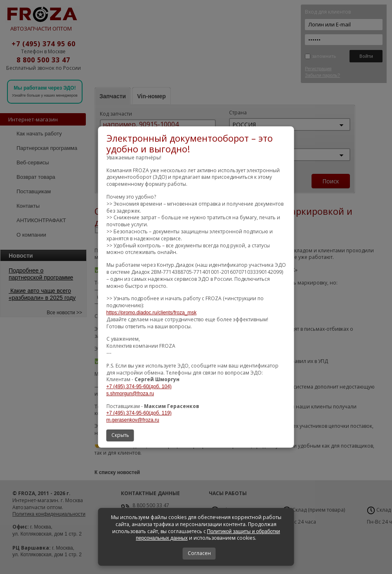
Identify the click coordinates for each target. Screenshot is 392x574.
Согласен (199, 553)
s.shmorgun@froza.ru (130, 394)
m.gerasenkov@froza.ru (133, 420)
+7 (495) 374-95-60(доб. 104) (139, 387)
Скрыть (120, 435)
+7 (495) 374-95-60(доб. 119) (139, 413)
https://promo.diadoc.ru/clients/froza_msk (152, 313)
